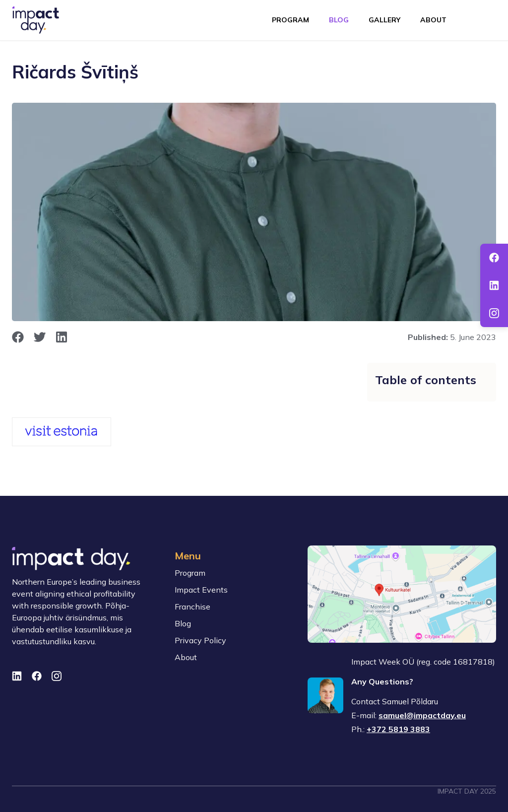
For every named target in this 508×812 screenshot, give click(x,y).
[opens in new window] (18, 337)
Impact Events (201, 590)
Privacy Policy (200, 640)
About (433, 20)
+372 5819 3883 (398, 729)
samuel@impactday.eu (422, 715)
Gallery (384, 20)
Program (290, 20)
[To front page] (36, 20)
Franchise (192, 607)
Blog (339, 20)
